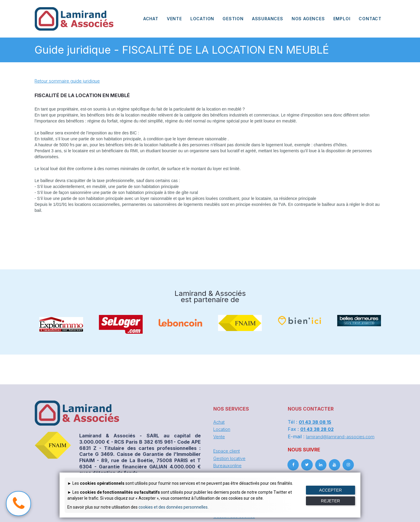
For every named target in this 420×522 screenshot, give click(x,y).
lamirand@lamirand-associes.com (342, 436)
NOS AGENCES (308, 19)
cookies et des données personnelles (173, 507)
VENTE (174, 19)
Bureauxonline (229, 465)
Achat (220, 422)
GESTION (233, 19)
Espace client (228, 450)
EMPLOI (342, 19)
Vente (220, 436)
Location (223, 429)
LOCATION (202, 19)
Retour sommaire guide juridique (69, 81)
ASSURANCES (268, 19)
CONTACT (370, 19)
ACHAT (151, 19)
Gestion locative (231, 458)
